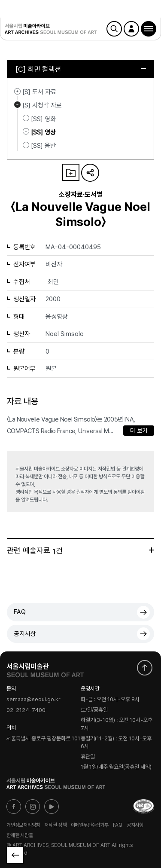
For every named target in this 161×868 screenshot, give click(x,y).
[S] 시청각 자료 (17, 104)
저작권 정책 (55, 825)
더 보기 (139, 431)
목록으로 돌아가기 (15, 855)
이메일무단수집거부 (90, 825)
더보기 (152, 550)
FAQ (20, 612)
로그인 (131, 29)
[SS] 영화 (26, 118)
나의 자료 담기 (71, 172)
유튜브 (52, 807)
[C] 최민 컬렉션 (81, 69)
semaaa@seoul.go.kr (33, 700)
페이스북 (14, 807)
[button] (149, 29)
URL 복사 (90, 173)
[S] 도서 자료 (17, 91)
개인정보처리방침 (23, 825)
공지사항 (25, 634)
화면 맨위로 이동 (145, 668)
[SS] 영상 (26, 131)
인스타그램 (33, 807)
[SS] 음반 (26, 145)
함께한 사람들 (20, 835)
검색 (114, 29)
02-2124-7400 (26, 710)
